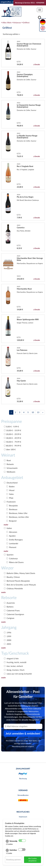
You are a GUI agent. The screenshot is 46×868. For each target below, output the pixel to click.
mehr (6, 525)
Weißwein (10, 472)
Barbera (9, 607)
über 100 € (10, 449)
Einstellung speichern (14, 860)
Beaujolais (12, 505)
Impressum (23, 817)
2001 (8, 644)
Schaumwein (11, 468)
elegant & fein (11, 658)
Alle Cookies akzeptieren (33, 860)
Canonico (21, 227)
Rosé (7, 460)
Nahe (10, 494)
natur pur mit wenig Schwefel (18, 674)
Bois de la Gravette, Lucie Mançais (20, 585)
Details (37, 64)
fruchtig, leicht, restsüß (15, 662)
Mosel (10, 490)
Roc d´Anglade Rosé (25, 166)
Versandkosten (23, 795)
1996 (8, 632)
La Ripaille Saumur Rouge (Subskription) (27, 137)
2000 (8, 640)
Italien (8, 528)
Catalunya (12, 558)
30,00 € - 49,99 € (13, 438)
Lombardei (12, 543)
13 (38, 412)
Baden (10, 486)
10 (33, 412)
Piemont (11, 547)
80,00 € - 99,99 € (13, 446)
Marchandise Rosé (24, 289)
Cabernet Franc (12, 610)
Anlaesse (17, 22)
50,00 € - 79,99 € (13, 442)
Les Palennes (22, 350)
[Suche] (40, 18)
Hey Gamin (21, 381)
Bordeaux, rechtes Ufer (18, 517)
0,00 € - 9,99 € (11, 426)
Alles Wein (7, 22)
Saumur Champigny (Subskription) (25, 75)
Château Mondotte (13, 588)
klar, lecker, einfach (13, 666)
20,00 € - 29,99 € (13, 434)
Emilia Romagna (15, 540)
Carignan (9, 618)
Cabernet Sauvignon (14, 614)
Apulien (11, 536)
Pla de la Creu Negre (25, 197)
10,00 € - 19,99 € (13, 430)
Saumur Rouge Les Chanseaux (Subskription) (29, 45)
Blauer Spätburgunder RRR (28, 319)
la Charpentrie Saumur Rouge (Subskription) (29, 106)
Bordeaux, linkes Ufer (17, 513)
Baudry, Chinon (12, 577)
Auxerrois (9, 603)
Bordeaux (12, 509)
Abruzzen (12, 532)
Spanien (9, 555)
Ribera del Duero (15, 562)
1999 (8, 636)
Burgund (11, 521)
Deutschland (11, 483)
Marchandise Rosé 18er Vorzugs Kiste (30, 259)
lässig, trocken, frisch (14, 670)
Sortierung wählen (11, 34)
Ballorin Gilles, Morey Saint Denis (20, 573)
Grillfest (26, 22)
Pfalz (10, 498)
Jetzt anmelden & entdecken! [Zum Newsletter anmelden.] (23, 733)
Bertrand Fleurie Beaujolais (17, 581)
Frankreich (10, 502)
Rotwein (9, 464)
